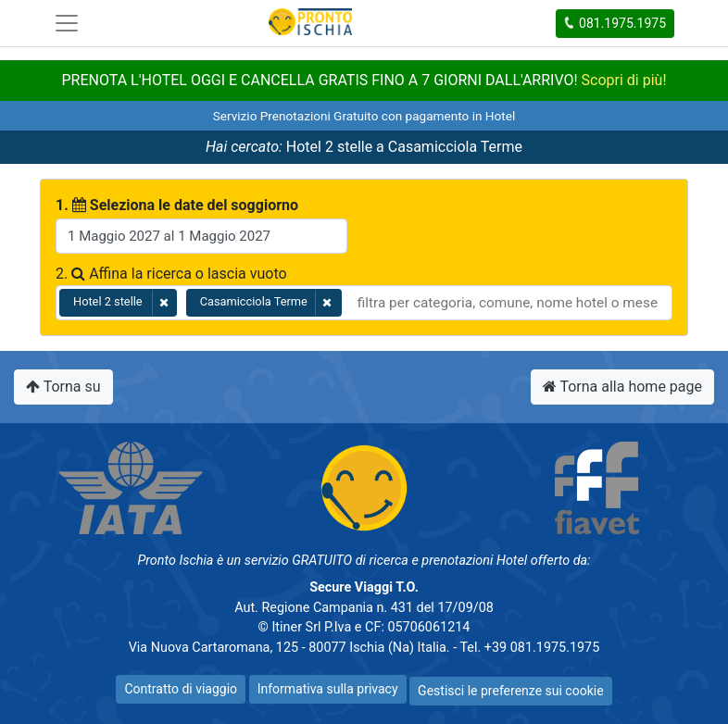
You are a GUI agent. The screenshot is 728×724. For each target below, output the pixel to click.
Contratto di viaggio (181, 689)
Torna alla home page (622, 387)
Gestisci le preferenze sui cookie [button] (510, 691)
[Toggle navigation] (67, 23)
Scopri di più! (624, 80)
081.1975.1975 (614, 23)
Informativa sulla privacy (328, 689)
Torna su (63, 387)
